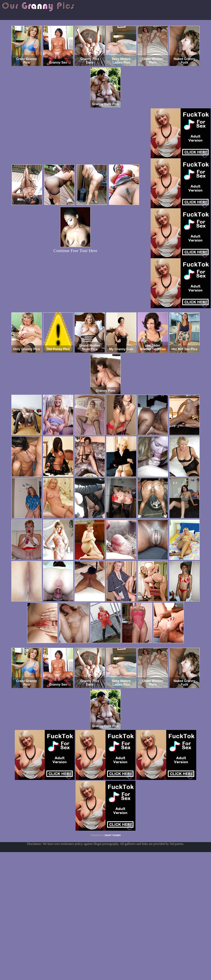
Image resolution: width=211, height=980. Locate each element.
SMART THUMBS (113, 835)
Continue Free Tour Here (75, 251)
